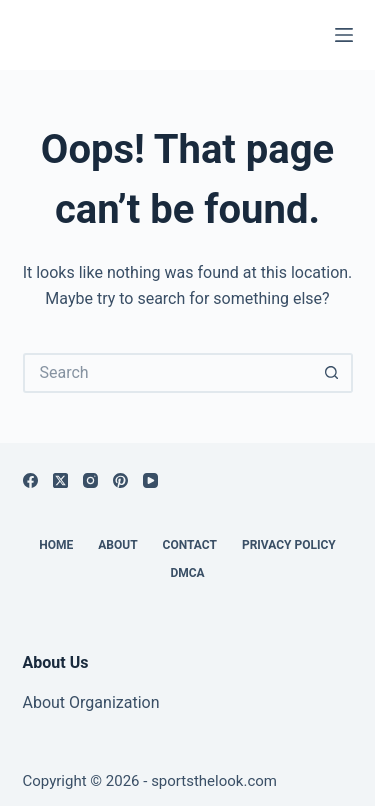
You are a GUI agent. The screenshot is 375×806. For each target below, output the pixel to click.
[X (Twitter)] (60, 480)
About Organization (91, 702)
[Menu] (344, 35)
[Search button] (333, 373)
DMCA (187, 573)
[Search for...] (168, 373)
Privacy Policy (289, 545)
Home (56, 545)
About (117, 545)
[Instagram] (90, 480)
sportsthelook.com (214, 781)
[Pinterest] (120, 480)
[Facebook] (30, 480)
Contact (190, 545)
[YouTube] (150, 480)
